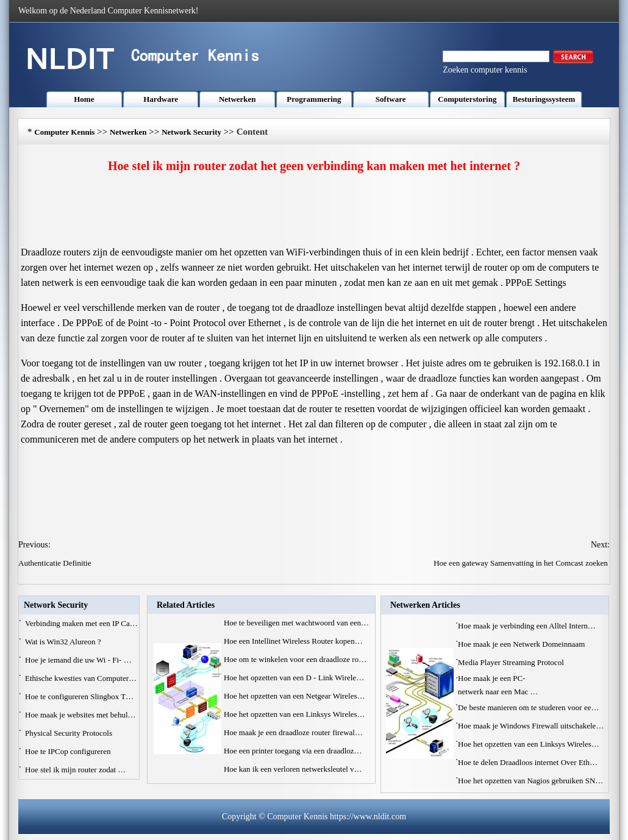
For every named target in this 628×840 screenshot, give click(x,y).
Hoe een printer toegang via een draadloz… (293, 751)
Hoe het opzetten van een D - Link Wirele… (294, 678)
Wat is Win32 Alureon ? (64, 642)
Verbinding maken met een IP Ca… (81, 623)
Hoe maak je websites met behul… (80, 715)
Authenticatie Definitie (56, 563)
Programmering (314, 99)
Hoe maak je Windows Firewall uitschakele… (531, 726)
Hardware (161, 99)
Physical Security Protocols (70, 733)
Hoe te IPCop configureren (69, 751)
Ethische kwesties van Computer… (81, 678)
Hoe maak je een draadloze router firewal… (293, 732)
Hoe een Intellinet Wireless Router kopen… (293, 641)
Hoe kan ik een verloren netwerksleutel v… (293, 769)
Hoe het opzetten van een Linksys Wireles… (294, 714)
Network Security (191, 132)
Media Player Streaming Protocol (512, 662)
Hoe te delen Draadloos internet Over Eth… (528, 762)
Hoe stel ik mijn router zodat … (75, 770)
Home (84, 99)
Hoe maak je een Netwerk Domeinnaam (523, 644)
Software (391, 99)
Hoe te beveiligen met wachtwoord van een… (296, 623)
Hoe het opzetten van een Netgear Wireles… (294, 696)
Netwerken (237, 99)
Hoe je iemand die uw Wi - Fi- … (78, 660)
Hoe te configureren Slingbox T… (79, 696)
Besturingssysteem (544, 99)
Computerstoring (467, 99)
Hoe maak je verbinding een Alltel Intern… (527, 626)
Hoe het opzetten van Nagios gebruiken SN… (530, 781)
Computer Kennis (64, 132)
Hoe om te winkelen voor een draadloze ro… (295, 659)
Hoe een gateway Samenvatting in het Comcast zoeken (522, 563)
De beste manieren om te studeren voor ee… (528, 707)
